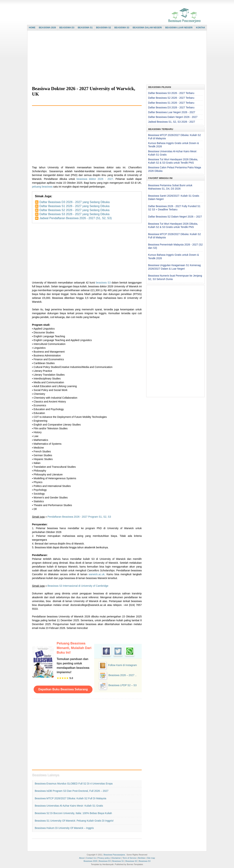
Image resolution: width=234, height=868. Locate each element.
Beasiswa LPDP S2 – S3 (122, 685)
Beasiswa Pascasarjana (114, 855)
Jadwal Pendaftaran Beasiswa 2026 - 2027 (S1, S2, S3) (76, 218)
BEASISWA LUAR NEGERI (179, 28)
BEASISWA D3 (67, 28)
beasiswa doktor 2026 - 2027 (95, 179)
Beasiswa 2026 (90, 861)
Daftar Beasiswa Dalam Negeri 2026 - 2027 (173, 117)
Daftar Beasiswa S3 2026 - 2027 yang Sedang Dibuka (74, 214)
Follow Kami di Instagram (122, 665)
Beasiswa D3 (105, 861)
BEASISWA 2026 (47, 28)
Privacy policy (104, 858)
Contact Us (91, 858)
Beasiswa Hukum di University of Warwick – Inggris (64, 828)
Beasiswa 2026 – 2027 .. (122, 675)
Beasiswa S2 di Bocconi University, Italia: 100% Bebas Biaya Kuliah (73, 813)
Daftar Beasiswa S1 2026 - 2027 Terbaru (171, 103)
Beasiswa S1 (118, 861)
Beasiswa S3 (145, 861)
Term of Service (129, 858)
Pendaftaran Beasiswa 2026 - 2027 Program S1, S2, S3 (79, 517)
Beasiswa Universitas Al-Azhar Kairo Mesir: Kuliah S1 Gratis (69, 806)
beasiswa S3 (103, 283)
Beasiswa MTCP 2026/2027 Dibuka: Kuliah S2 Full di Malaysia (70, 798)
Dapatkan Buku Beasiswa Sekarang (63, 689)
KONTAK (201, 28)
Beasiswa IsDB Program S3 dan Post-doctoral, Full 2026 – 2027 (72, 791)
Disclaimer (116, 858)
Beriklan (142, 858)
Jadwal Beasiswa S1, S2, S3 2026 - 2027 (172, 122)
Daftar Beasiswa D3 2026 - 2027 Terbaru (171, 107)
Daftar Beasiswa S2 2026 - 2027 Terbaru (171, 98)
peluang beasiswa (42, 187)
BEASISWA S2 (103, 28)
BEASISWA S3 (122, 28)
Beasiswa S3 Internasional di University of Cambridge (78, 586)
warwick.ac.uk (97, 574)
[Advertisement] (116, 58)
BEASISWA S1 (85, 28)
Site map (151, 858)
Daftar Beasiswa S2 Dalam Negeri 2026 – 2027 (175, 217)
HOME (32, 28)
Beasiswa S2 (131, 861)
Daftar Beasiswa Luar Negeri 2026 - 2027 (172, 112)
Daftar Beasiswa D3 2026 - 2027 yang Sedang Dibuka (74, 202)
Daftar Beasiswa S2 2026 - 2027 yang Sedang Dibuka (74, 210)
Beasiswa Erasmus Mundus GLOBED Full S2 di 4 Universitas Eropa (74, 784)
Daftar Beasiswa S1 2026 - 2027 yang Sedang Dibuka (74, 206)
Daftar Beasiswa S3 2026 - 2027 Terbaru (171, 93)
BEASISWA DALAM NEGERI (147, 28)
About (82, 858)
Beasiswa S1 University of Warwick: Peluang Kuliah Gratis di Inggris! (74, 821)
